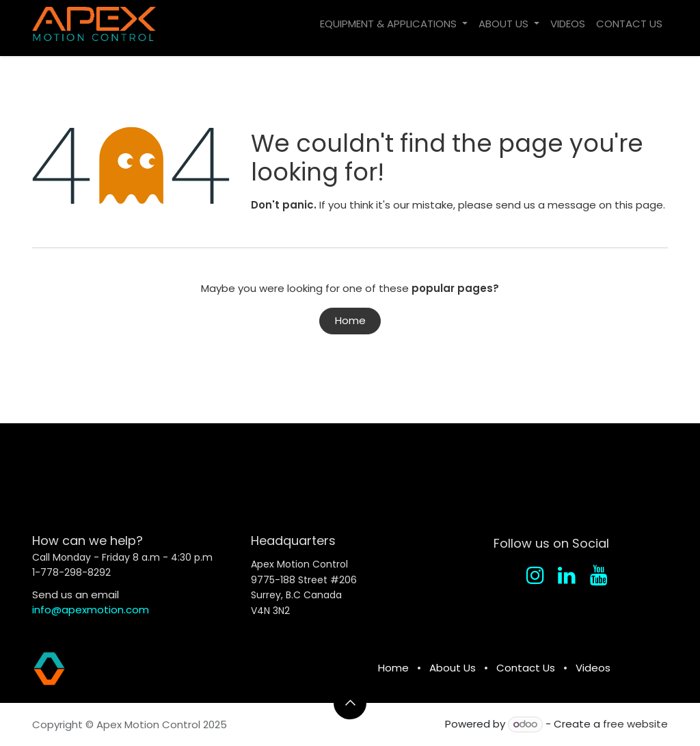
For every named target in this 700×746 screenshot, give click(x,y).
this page (639, 205)
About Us (453, 668)
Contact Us (526, 668)
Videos (593, 668)
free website (635, 724)
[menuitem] (394, 24)
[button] (350, 703)
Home (350, 320)
